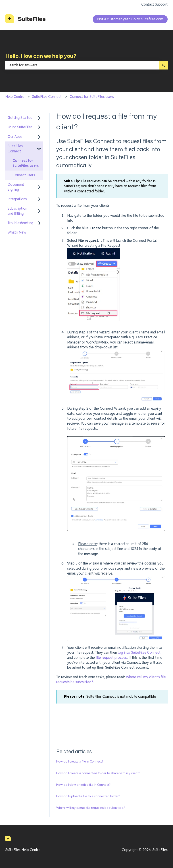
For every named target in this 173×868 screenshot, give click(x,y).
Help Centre (15, 97)
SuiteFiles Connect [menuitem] (15, 149)
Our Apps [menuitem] (15, 137)
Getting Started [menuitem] (20, 118)
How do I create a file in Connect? (80, 761)
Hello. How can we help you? (41, 56)
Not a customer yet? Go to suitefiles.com (130, 19)
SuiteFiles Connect (47, 97)
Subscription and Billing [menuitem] (17, 211)
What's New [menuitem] (17, 232)
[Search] (163, 65)
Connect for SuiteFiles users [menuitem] (26, 163)
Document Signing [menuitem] (16, 187)
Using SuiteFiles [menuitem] (20, 127)
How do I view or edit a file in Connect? (83, 785)
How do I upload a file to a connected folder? (88, 796)
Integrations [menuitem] (17, 199)
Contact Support (154, 4)
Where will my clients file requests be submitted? (91, 808)
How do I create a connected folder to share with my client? (98, 773)
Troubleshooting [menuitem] (20, 223)
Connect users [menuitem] (24, 175)
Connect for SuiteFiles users (92, 97)
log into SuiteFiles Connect (139, 652)
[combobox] (82, 65)
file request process (111, 658)
